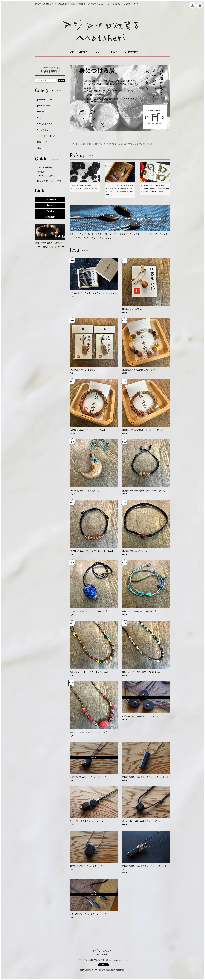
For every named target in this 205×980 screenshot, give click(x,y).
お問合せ (41, 172)
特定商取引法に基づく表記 (49, 181)
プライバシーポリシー (47, 176)
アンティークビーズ (46, 136)
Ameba (50, 211)
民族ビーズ (42, 142)
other (39, 148)
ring (39, 118)
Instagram (50, 217)
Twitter (50, 206)
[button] (131, 53)
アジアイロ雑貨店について (49, 167)
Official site (50, 200)
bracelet (40, 112)
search (62, 80)
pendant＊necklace (45, 100)
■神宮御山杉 (43, 130)
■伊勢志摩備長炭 (45, 124)
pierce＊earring (44, 106)
